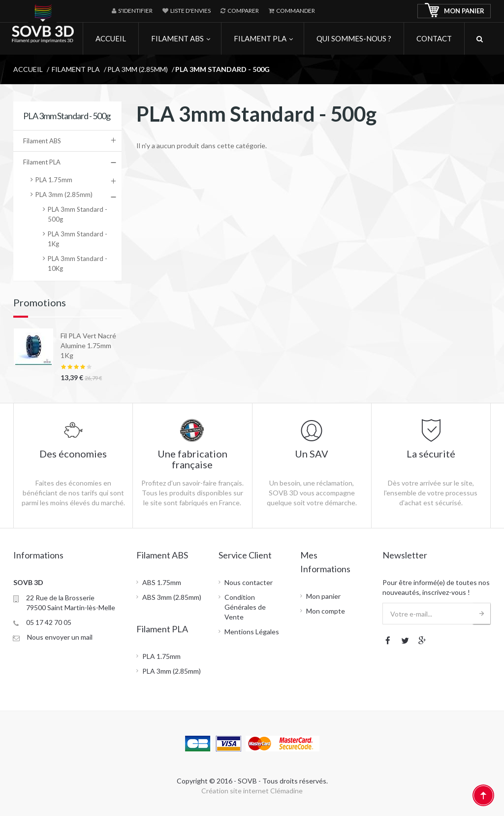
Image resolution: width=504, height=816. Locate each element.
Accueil (28, 69)
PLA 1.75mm (54, 180)
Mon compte (326, 611)
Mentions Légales (252, 632)
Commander (292, 11)
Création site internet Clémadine (252, 791)
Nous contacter (249, 582)
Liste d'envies (187, 11)
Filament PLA (42, 162)
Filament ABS (42, 141)
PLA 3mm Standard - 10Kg (78, 263)
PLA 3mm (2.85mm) (64, 195)
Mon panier (323, 596)
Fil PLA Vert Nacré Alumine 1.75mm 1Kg (88, 345)
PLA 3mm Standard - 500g (78, 214)
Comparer (240, 11)
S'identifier (132, 11)
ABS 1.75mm (162, 582)
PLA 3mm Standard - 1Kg (78, 239)
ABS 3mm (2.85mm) (172, 597)
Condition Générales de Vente (245, 607)
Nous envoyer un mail (60, 637)
